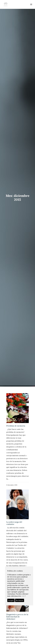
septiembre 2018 (14, 522)
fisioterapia (12, 617)
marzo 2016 (12, 554)
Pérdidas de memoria (16, 177)
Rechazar (20, 600)
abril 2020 (12, 490)
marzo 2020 (12, 493)
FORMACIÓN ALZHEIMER (18, 626)
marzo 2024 (12, 472)
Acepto (11, 600)
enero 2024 (12, 478)
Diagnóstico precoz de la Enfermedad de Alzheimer (17, 368)
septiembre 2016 (14, 548)
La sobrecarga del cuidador (14, 274)
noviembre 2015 (14, 560)
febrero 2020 (13, 495)
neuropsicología (14, 629)
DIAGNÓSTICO (14, 631)
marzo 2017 (12, 533)
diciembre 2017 (14, 528)
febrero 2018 (13, 525)
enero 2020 (12, 498)
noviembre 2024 (14, 466)
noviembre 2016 (14, 542)
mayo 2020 (12, 487)
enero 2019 (12, 513)
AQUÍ (24, 596)
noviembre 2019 (14, 504)
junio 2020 (12, 484)
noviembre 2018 (14, 519)
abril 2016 (12, 551)
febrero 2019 (13, 510)
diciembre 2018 (14, 516)
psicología (12, 623)
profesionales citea (15, 614)
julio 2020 (12, 481)
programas (12, 637)
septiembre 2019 (14, 507)
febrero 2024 (13, 475)
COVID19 (11, 640)
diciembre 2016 (14, 539)
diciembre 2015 (14, 557)
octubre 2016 (13, 545)
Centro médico (14, 605)
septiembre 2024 (14, 469)
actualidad (12, 634)
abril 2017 (12, 530)
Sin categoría (13, 620)
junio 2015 (12, 565)
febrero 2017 (13, 536)
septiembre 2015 (14, 563)
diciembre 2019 (14, 501)
